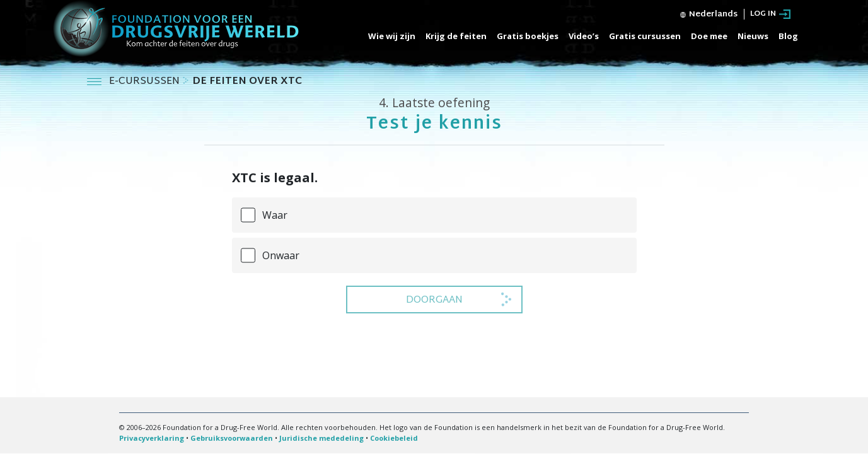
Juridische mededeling (321, 438)
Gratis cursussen (645, 36)
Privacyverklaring (152, 438)
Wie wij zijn (392, 36)
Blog (788, 36)
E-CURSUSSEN (146, 82)
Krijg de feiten (456, 36)
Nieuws (753, 36)
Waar (275, 215)
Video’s (584, 36)
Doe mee (709, 36)
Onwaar (281, 255)
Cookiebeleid (394, 438)
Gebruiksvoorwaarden (232, 438)
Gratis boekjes (528, 36)
